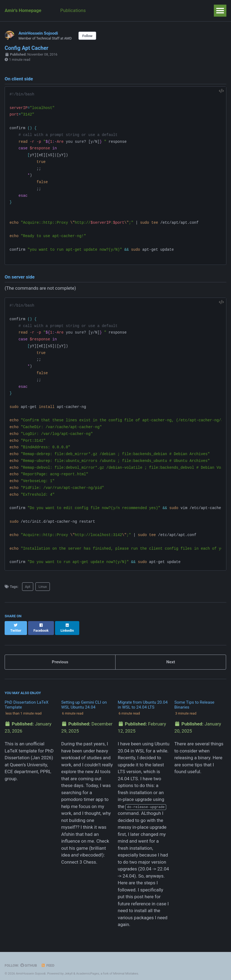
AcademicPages (87, 968)
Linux (42, 587)
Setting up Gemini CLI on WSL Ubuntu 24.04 (84, 700)
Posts (130, 10)
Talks (151, 10)
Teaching (105, 10)
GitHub (29, 960)
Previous (60, 657)
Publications (73, 10)
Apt (28, 587)
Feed (48, 960)
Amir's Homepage (23, 10)
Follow (87, 36)
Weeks (174, 10)
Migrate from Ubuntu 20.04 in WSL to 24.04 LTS (143, 700)
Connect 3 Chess (79, 857)
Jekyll (69, 968)
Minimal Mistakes (126, 968)
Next (171, 657)
